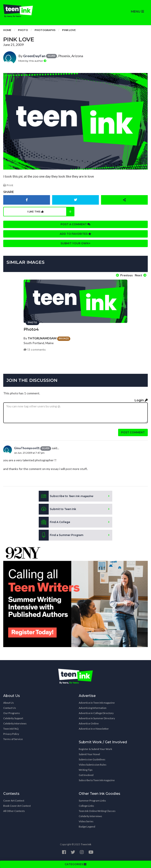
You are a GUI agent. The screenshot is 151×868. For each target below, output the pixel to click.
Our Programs (12, 713)
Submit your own (75, 243)
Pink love (69, 30)
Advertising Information (93, 708)
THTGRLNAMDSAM (42, 338)
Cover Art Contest (14, 801)
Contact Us (10, 708)
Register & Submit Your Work (95, 749)
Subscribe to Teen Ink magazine (97, 780)
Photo (23, 30)
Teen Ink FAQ (11, 729)
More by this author (32, 61)
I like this (51, 212)
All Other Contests (14, 811)
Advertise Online (89, 723)
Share (9, 192)
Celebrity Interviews (15, 723)
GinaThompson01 (27, 448)
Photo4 (31, 329)
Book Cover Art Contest (17, 806)
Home (7, 30)
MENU (137, 11)
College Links (86, 806)
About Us (9, 703)
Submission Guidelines (92, 759)
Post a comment (75, 224)
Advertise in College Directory (96, 713)
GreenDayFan (34, 56)
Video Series (86, 821)
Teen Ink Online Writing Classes (97, 811)
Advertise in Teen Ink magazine (97, 703)
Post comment (133, 432)
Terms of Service (13, 739)
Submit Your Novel (89, 754)
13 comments (35, 350)
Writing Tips (86, 770)
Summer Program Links (92, 801)
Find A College (54, 522)
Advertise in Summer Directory (97, 718)
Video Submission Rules (93, 765)
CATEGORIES (75, 864)
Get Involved (86, 775)
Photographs (45, 30)
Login (141, 400)
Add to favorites (75, 234)
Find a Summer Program (61, 535)
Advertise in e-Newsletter (94, 729)
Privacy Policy (11, 734)
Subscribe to (66, 496)
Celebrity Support (13, 718)
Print (8, 185)
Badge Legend (87, 827)
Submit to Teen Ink (57, 509)
